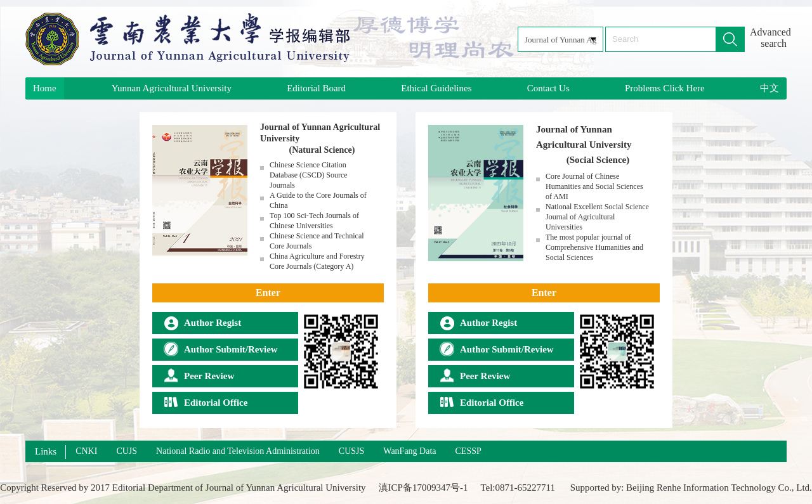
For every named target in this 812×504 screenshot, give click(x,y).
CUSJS (351, 451)
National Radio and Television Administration (238, 451)
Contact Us (548, 88)
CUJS (127, 451)
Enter (268, 293)
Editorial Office (206, 403)
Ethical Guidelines (436, 88)
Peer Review (199, 376)
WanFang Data (409, 451)
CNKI (86, 451)
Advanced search (768, 38)
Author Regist (202, 323)
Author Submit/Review (221, 349)
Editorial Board (316, 88)
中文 (769, 88)
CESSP (468, 451)
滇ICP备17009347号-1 (423, 488)
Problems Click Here (665, 88)
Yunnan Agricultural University (172, 88)
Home (45, 88)
